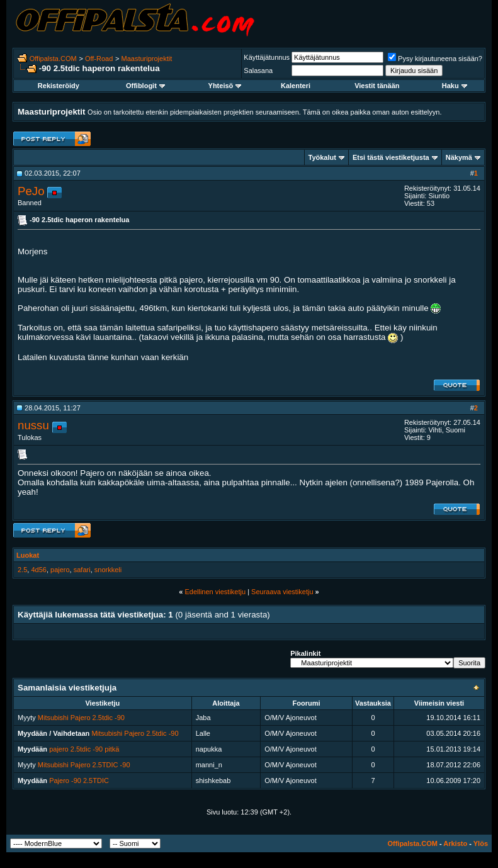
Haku (455, 86)
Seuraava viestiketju (282, 592)
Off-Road (99, 59)
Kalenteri (296, 86)
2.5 (22, 570)
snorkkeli (108, 570)
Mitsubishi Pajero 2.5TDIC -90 (84, 765)
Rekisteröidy (59, 86)
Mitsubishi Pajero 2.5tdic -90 (81, 718)
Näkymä (459, 157)
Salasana (258, 70)
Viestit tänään (377, 86)
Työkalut (322, 157)
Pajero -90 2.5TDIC (79, 781)
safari (82, 570)
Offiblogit (145, 86)
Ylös (481, 843)
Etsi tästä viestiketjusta (391, 157)
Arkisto (455, 843)
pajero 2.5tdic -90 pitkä (84, 749)
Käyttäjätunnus (267, 57)
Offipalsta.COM (53, 59)
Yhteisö (225, 86)
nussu (33, 425)
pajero (60, 570)
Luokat (28, 555)
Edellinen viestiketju (215, 592)
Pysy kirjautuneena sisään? (435, 59)
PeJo (31, 191)
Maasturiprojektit (147, 59)
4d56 (38, 570)
